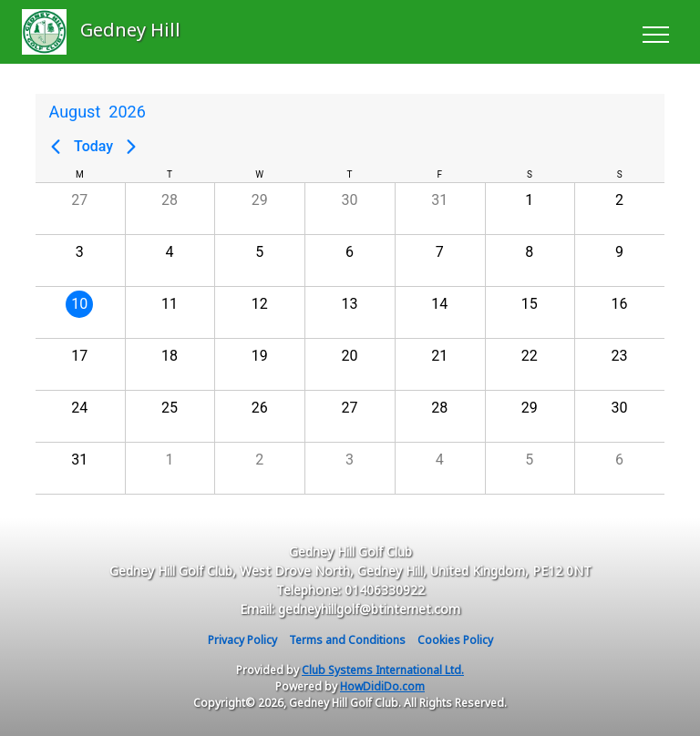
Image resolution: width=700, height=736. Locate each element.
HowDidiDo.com (382, 686)
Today (93, 146)
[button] (80, 209)
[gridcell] (80, 312)
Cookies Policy (455, 640)
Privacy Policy (242, 640)
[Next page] (131, 147)
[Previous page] (56, 147)
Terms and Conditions (347, 640)
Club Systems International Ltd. (383, 670)
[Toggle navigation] (655, 32)
